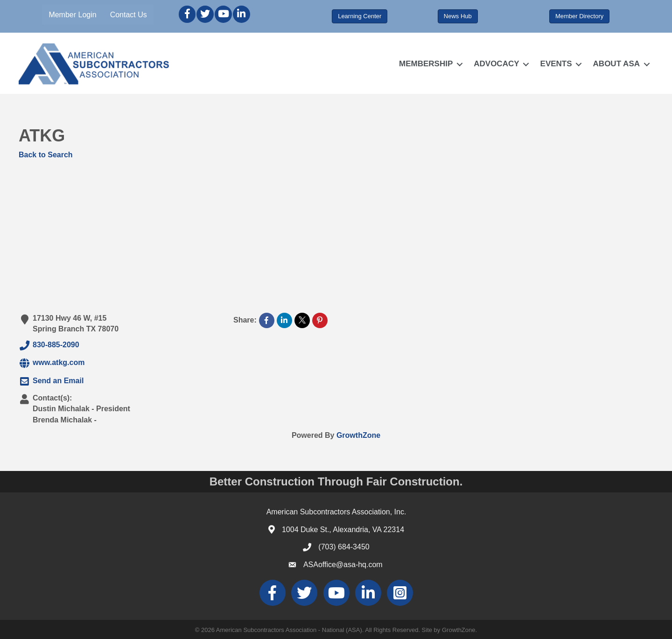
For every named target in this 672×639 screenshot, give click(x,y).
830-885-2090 (49, 345)
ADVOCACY (496, 64)
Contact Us (129, 15)
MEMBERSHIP (426, 64)
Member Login (72, 15)
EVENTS (556, 64)
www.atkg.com (52, 363)
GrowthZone (358, 435)
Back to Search (46, 155)
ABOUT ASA (616, 64)
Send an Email (51, 381)
